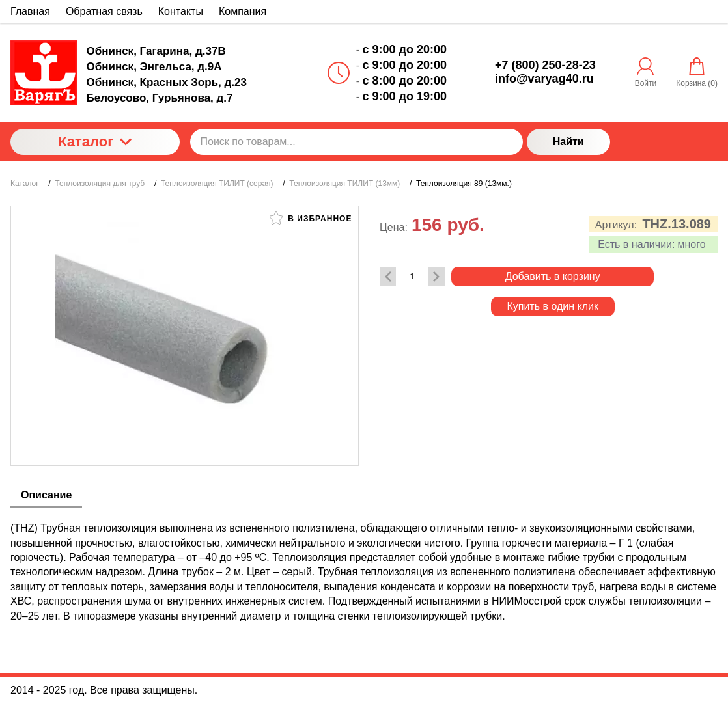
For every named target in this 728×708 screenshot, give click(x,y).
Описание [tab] (46, 495)
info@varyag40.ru (544, 79)
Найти (568, 142)
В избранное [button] (311, 218)
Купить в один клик (553, 306)
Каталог (95, 142)
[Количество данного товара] (412, 276)
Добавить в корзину (553, 276)
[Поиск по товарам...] (357, 142)
